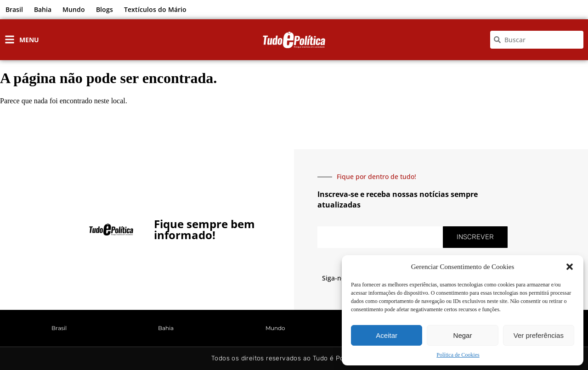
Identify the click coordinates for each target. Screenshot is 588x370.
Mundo (74, 9)
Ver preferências (539, 335)
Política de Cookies (458, 355)
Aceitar (387, 335)
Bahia (43, 9)
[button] (570, 267)
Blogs (105, 9)
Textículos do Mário (155, 9)
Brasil (14, 9)
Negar (463, 335)
